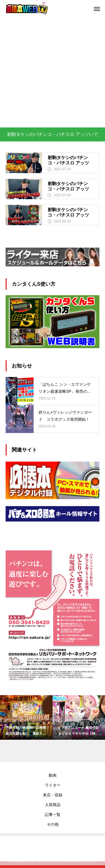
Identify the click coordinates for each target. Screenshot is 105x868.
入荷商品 (53, 805)
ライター (53, 785)
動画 (53, 775)
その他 (53, 824)
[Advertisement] (53, 72)
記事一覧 (53, 815)
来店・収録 (53, 795)
